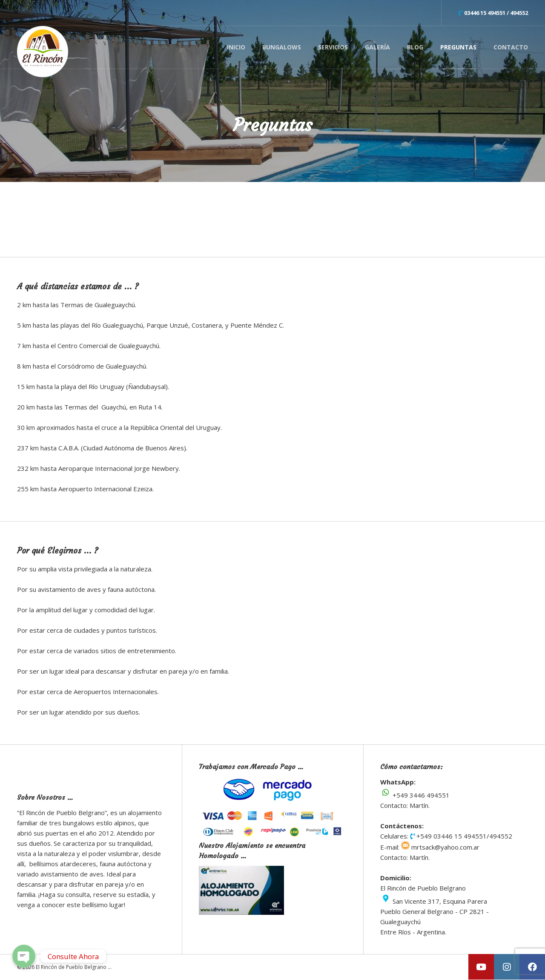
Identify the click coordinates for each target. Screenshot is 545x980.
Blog (415, 47)
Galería (377, 47)
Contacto (511, 47)
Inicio (236, 47)
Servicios (333, 47)
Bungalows (282, 47)
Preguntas (458, 47)
